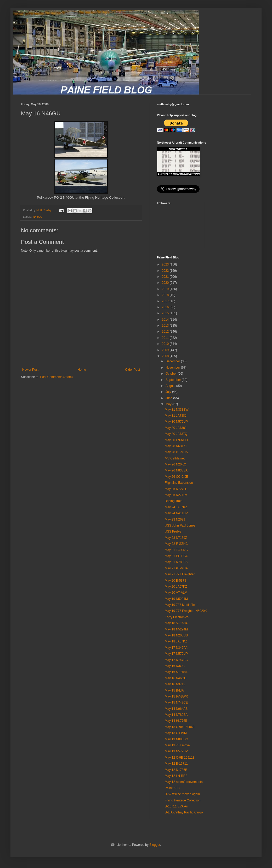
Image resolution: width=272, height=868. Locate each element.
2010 (166, 344)
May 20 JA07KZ (176, 587)
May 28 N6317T (176, 446)
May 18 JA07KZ (176, 641)
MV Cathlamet (175, 458)
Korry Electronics (177, 617)
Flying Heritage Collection (183, 800)
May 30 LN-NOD (176, 440)
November (173, 368)
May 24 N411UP (176, 513)
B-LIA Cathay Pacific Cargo (184, 812)
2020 (166, 283)
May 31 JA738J (176, 416)
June (169, 398)
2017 (166, 301)
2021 (166, 277)
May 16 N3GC (175, 666)
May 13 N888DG (176, 739)
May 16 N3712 (175, 684)
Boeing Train (174, 501)
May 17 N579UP (176, 654)
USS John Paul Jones (180, 525)
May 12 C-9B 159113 (180, 758)
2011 (166, 338)
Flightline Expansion (179, 483)
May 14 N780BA (176, 715)
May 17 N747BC (176, 660)
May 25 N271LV (176, 495)
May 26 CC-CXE (176, 477)
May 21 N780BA (176, 562)
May (169, 404)
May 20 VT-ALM (176, 593)
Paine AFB (172, 788)
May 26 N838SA (176, 470)
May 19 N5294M (176, 599)
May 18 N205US (176, 635)
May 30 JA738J (176, 428)
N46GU (38, 217)
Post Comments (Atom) (56, 377)
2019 (166, 289)
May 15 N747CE (176, 702)
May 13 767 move (177, 745)
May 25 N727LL (176, 489)
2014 (166, 320)
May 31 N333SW (177, 410)
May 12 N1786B (176, 770)
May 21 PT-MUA (176, 568)
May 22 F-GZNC (176, 544)
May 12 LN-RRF (176, 776)
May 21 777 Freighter (180, 574)
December (173, 361)
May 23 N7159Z (176, 538)
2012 (166, 332)
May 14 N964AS (176, 709)
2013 (166, 326)
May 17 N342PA (176, 648)
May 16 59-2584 (176, 672)
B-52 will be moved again (182, 794)
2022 (166, 271)
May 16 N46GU (176, 678)
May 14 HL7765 (176, 721)
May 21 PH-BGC (176, 556)
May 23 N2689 (175, 519)
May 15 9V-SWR (176, 696)
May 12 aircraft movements (184, 782)
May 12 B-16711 (176, 764)
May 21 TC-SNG (176, 550)
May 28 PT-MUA (176, 452)
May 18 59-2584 (176, 623)
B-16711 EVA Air (176, 806)
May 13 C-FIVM (176, 733)
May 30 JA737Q (176, 434)
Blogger (155, 845)
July (169, 392)
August (171, 386)
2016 (166, 307)
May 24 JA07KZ (176, 507)
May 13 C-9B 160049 (180, 727)
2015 (166, 313)
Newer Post (30, 370)
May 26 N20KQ (175, 464)
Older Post (132, 370)
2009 (166, 350)
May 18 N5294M (176, 629)
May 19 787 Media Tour (181, 605)
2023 (166, 264)
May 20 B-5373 (175, 581)
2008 (166, 356)
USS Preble (173, 532)
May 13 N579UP (176, 751)
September (174, 380)
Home (82, 370)
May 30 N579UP (176, 422)
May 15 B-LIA (174, 690)
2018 (166, 295)
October (172, 374)
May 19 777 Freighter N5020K (186, 611)
